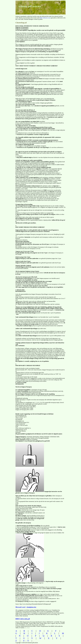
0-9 (27, 641)
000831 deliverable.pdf (23, 619)
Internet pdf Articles (30, 6)
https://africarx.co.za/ (45, 18)
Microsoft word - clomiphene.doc (26, 607)
